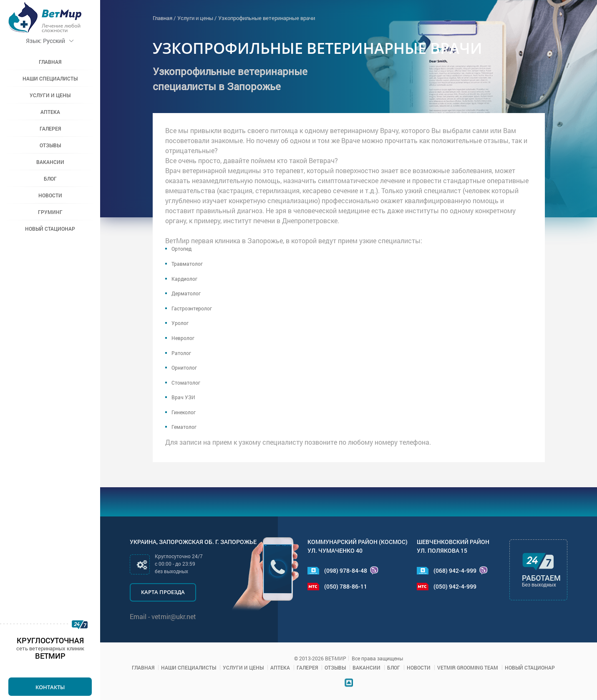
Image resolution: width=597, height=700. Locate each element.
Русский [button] (50, 41)
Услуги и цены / (197, 18)
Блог (50, 179)
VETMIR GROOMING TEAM (468, 667)
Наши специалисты (50, 78)
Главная (50, 62)
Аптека (50, 112)
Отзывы (50, 145)
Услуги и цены (50, 95)
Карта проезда (163, 592)
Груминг (50, 212)
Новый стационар (50, 229)
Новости (50, 195)
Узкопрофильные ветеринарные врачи (267, 18)
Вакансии (50, 162)
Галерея (50, 128)
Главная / (164, 18)
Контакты (50, 687)
